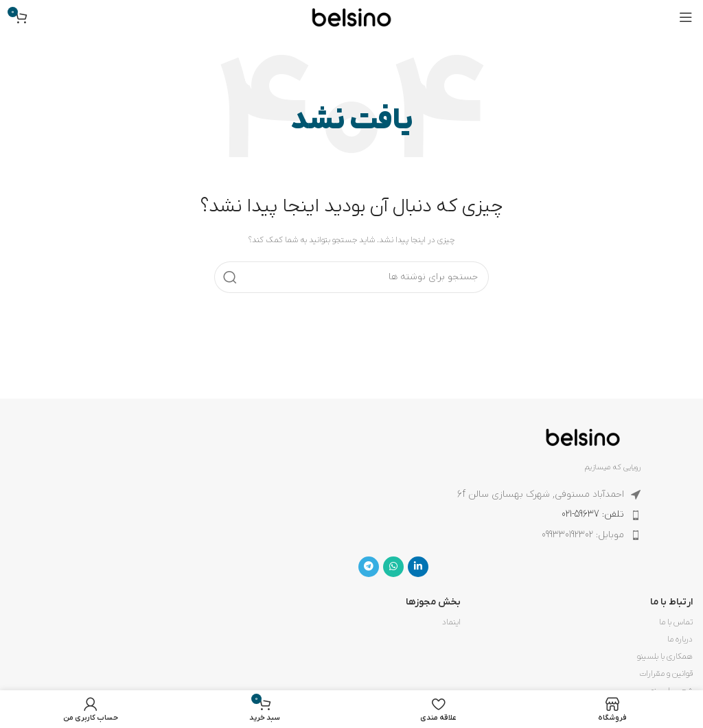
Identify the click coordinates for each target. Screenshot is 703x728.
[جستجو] (351, 277)
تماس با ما (676, 622)
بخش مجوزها (433, 602)
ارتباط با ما (671, 602)
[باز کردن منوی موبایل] (686, 17)
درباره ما (680, 639)
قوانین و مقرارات (666, 674)
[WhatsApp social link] (393, 567)
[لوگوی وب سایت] (351, 16)
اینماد (451, 622)
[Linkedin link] (418, 567)
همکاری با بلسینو (665, 657)
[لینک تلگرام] (369, 567)
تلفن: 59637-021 (593, 514)
